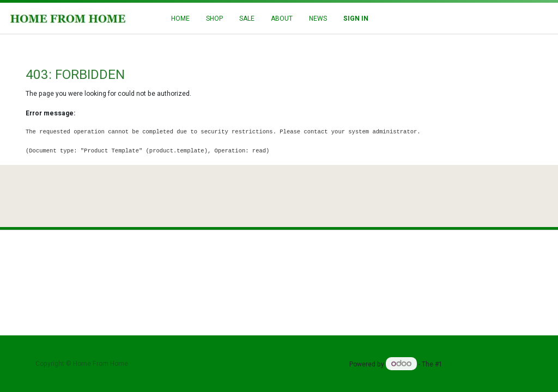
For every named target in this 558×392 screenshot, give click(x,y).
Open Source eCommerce (483, 364)
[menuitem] (180, 19)
